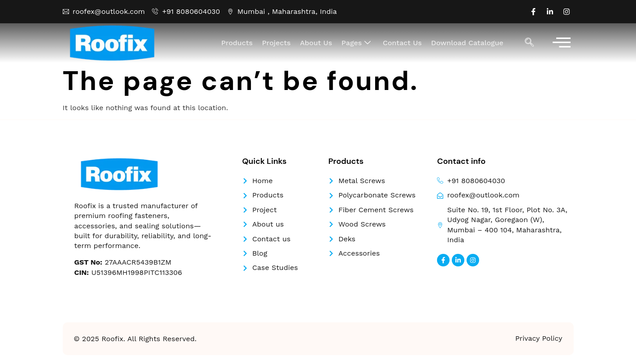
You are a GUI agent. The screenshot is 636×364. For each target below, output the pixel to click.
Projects (278, 43)
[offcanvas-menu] (562, 43)
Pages (357, 43)
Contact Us (403, 43)
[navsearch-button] (529, 43)
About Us (317, 43)
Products (239, 43)
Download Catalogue (467, 43)
